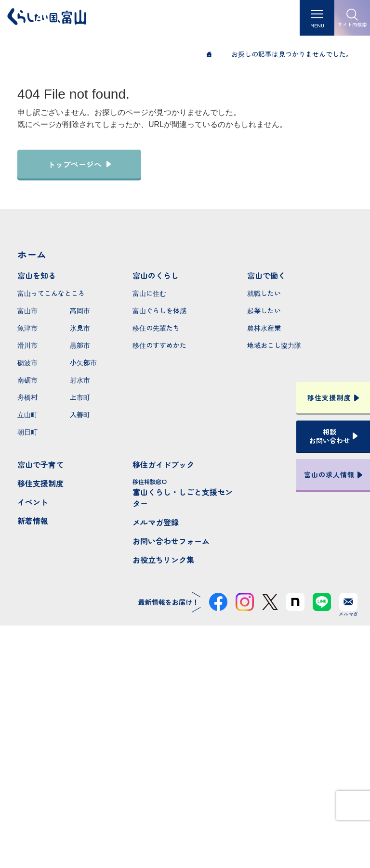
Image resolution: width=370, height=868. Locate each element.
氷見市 (80, 328)
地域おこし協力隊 (274, 345)
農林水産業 (264, 328)
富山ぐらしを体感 (159, 310)
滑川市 (27, 345)
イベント (33, 502)
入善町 (80, 414)
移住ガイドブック (163, 464)
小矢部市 (83, 362)
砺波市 (27, 362)
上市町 (80, 397)
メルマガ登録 (156, 522)
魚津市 (27, 328)
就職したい (264, 293)
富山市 (27, 310)
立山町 (27, 414)
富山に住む (149, 293)
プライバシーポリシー (185, 826)
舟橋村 (27, 397)
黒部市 (80, 345)
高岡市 (80, 310)
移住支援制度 (40, 483)
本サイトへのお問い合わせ (185, 775)
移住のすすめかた (159, 345)
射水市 (80, 380)
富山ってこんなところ (51, 293)
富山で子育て (40, 464)
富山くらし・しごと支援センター (185, 493)
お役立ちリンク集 (163, 560)
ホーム (32, 254)
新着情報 (33, 521)
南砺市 (27, 380)
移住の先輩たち (156, 328)
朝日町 (27, 432)
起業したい (264, 310)
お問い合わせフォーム (171, 541)
